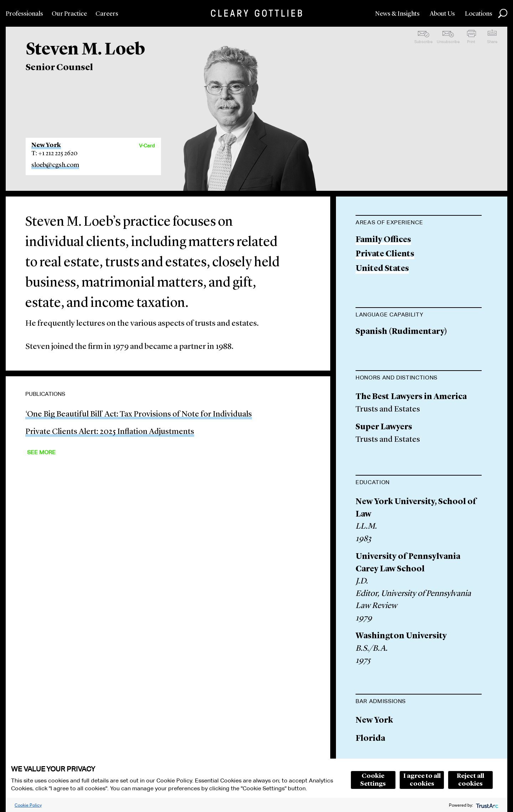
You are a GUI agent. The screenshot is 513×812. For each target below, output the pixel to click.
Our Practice (69, 14)
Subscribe (423, 42)
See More (41, 452)
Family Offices (383, 240)
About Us (442, 14)
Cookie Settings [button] (373, 780)
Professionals (24, 14)
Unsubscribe (448, 42)
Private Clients (385, 254)
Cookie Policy (28, 805)
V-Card (147, 146)
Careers (107, 14)
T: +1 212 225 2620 (55, 153)
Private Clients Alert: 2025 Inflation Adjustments (110, 432)
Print (471, 42)
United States (382, 269)
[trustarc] (486, 805)
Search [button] (503, 14)
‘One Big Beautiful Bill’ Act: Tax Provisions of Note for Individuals (139, 415)
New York (46, 145)
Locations (479, 14)
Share (492, 42)
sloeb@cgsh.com (55, 165)
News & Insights (397, 14)
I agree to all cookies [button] (422, 780)
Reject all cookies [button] (470, 780)
